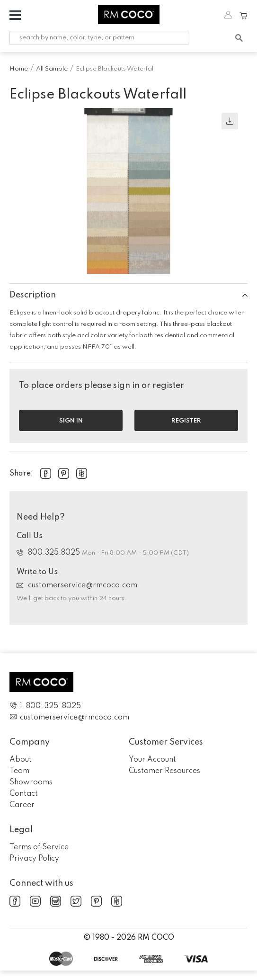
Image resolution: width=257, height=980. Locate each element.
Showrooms (31, 782)
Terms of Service (39, 847)
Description (128, 295)
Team (19, 771)
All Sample (52, 69)
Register (186, 421)
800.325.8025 (49, 553)
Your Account (152, 760)
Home (19, 69)
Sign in (71, 421)
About (21, 760)
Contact (24, 794)
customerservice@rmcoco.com (77, 585)
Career (22, 805)
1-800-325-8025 (45, 706)
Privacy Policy (34, 859)
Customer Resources (164, 771)
